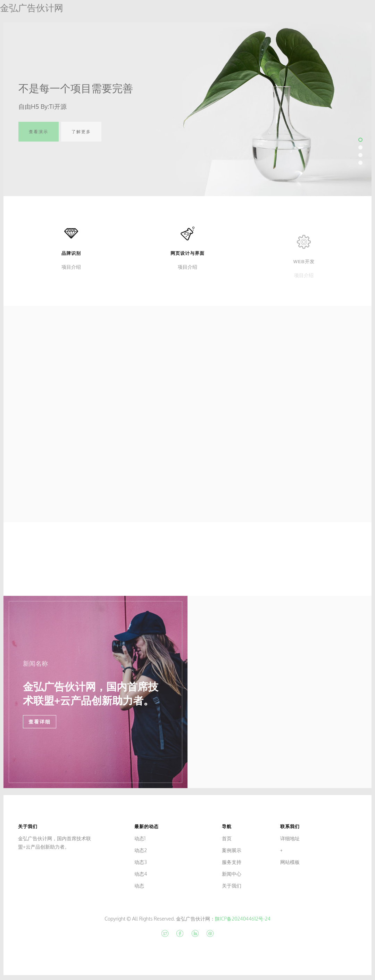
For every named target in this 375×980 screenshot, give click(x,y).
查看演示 (39, 136)
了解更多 (81, 136)
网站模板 (290, 862)
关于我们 (232, 886)
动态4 (141, 874)
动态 (139, 886)
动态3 (141, 862)
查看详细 (40, 722)
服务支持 (232, 862)
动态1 (140, 838)
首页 (227, 838)
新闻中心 (232, 874)
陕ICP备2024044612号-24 (243, 919)
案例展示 (232, 850)
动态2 (141, 850)
